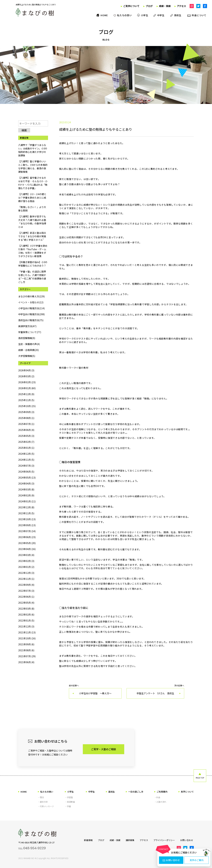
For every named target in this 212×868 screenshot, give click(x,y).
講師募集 (130, 840)
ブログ (100, 840)
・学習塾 (69, 797)
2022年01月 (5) (26, 620)
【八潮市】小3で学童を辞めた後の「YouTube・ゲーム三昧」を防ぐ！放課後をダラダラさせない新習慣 (33, 251)
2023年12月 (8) (26, 507)
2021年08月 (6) (26, 650)
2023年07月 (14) (27, 531)
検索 (24, 130)
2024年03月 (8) (26, 489)
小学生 (69, 792)
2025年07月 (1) (26, 424)
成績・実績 (114, 840)
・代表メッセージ (46, 806)
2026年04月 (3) (26, 370)
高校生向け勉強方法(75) (31, 320)
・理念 (41, 797)
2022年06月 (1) (26, 597)
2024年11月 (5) (26, 460)
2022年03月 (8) (26, 609)
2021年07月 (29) (27, 656)
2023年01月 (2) (26, 567)
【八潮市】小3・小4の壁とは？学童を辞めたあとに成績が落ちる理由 (32, 198)
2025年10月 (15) (27, 406)
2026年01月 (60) (27, 388)
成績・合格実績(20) (28, 350)
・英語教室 (70, 802)
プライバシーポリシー (164, 840)
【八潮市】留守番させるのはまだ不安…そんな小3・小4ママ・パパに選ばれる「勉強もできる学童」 (33, 183)
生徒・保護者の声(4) (29, 344)
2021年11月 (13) (27, 632)
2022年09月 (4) (26, 585)
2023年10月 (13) (27, 519)
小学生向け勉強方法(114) (31, 308)
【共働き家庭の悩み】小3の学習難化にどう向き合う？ (33, 264)
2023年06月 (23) (27, 537)
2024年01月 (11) (27, 501)
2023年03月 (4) (26, 555)
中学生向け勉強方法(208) (31, 314)
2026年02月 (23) (27, 382)
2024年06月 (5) (26, 472)
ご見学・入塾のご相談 (104, 749)
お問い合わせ (171, 860)
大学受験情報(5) (27, 356)
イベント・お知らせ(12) (31, 302)
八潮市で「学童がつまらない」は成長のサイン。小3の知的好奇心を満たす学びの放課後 (33, 150)
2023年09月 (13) (27, 525)
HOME (23, 792)
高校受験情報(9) (27, 338)
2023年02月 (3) (26, 561)
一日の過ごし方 (135, 792)
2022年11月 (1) (26, 579)
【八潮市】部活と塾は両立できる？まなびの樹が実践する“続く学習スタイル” (32, 236)
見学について (186, 792)
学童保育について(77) (30, 332)
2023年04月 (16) (27, 549)
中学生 (90, 792)
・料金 (157, 797)
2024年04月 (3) (26, 483)
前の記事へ (95, 692)
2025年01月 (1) (26, 448)
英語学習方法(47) (27, 326)
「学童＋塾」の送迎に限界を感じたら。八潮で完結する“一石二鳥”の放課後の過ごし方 (32, 277)
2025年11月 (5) (26, 400)
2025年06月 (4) (26, 430)
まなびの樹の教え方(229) (31, 296)
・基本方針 (43, 802)
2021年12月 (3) (26, 626)
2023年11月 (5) (26, 513)
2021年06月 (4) (26, 662)
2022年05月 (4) (26, 603)
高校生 (110, 792)
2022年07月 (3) (26, 591)
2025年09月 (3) (26, 412)
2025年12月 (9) (26, 394)
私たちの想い (46, 792)
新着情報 (87, 840)
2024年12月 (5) (26, 454)
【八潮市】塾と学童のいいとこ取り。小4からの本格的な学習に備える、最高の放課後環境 (33, 167)
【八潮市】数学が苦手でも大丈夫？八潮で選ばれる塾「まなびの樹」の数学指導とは (32, 222)
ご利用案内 (161, 792)
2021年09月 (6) (26, 644)
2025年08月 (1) (26, 418)
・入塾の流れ (160, 802)
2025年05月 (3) (26, 436)
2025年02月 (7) (26, 442)
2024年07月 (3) (26, 466)
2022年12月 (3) (26, 573)
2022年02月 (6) (26, 615)
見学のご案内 (197, 860)
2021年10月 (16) (27, 638)
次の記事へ (155, 692)
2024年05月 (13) (27, 478)
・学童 (68, 806)
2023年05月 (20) (27, 543)
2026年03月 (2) (26, 376)
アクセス (144, 840)
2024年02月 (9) (26, 495)
